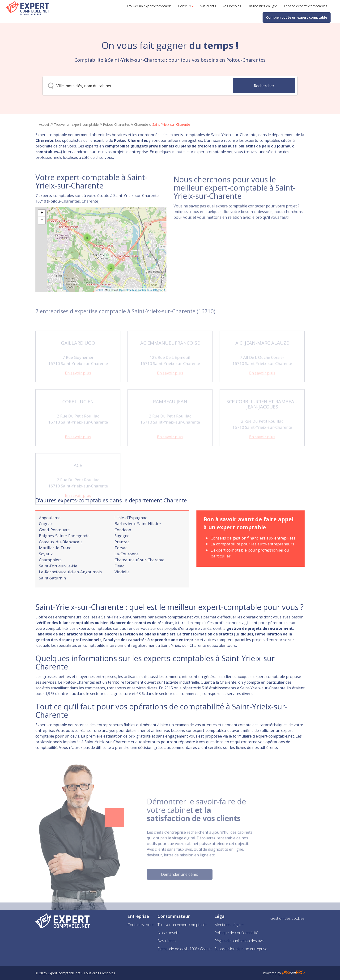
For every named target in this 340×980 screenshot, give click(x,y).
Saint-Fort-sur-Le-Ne (58, 584)
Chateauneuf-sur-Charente (139, 578)
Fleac (119, 584)
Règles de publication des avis (239, 941)
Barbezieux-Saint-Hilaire (138, 542)
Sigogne (122, 554)
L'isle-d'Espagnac (131, 536)
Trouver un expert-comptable (76, 124)
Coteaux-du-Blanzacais (61, 560)
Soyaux (46, 572)
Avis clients (167, 941)
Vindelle (122, 590)
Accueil (44, 124)
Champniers (50, 578)
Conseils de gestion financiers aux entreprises (253, 556)
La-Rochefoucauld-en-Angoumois (70, 590)
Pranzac (122, 560)
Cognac (46, 542)
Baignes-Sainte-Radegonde (64, 554)
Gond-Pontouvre (54, 548)
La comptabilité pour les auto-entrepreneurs (252, 562)
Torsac (121, 566)
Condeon (123, 548)
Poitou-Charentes (116, 124)
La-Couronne (127, 572)
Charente (141, 124)
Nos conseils (168, 933)
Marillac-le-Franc (55, 566)
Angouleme (50, 536)
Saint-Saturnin (52, 596)
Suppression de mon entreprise (241, 949)
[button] (185, 6)
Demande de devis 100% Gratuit (185, 949)
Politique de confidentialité (236, 933)
